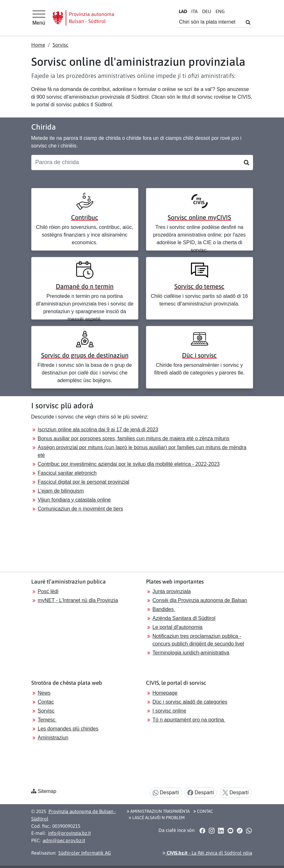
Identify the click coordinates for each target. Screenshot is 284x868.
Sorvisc (61, 45)
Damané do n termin (85, 286)
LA (183, 11)
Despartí (166, 793)
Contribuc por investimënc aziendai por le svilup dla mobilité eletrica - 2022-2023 (129, 464)
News (44, 693)
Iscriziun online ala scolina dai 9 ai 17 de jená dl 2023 (98, 430)
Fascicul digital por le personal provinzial (83, 482)
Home (38, 45)
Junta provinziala (171, 591)
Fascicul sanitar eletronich (67, 473)
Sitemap (47, 791)
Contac (46, 702)
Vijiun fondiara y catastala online (74, 500)
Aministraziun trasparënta (158, 811)
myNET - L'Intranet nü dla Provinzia (78, 600)
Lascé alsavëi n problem (157, 818)
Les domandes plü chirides (68, 729)
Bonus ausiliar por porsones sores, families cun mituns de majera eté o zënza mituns (133, 438)
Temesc (47, 720)
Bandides (164, 609)
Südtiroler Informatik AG (85, 853)
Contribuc (85, 217)
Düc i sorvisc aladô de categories (190, 702)
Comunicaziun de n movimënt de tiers (80, 509)
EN (220, 11)
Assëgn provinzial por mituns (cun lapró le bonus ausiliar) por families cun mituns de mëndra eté (142, 451)
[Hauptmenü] (39, 18)
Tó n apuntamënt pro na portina (189, 720)
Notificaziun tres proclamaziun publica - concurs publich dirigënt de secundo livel (198, 640)
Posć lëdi (48, 591)
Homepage (165, 693)
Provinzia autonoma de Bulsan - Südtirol (74, 815)
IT (194, 11)
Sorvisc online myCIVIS (199, 217)
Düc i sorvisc (199, 355)
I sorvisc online (169, 711)
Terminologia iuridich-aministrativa (191, 653)
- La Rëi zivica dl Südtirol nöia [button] (207, 853)
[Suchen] (247, 162)
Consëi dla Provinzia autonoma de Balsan (200, 600)
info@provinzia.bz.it (69, 833)
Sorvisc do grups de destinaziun (85, 355)
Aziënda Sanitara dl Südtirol (184, 618)
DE (207, 11)
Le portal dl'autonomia (177, 627)
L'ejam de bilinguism (61, 491)
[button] (202, 831)
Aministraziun (53, 738)
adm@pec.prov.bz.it (64, 840)
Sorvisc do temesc (199, 286)
